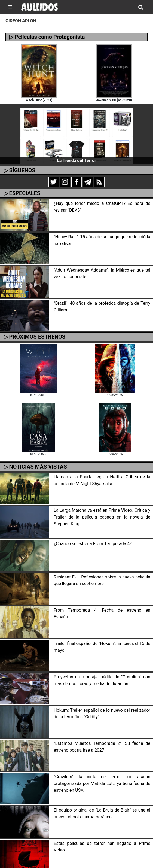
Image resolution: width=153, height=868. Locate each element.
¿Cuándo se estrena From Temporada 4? (93, 544)
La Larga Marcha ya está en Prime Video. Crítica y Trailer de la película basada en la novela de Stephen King (102, 517)
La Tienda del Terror (76, 160)
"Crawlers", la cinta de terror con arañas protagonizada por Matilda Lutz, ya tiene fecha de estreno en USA (102, 783)
